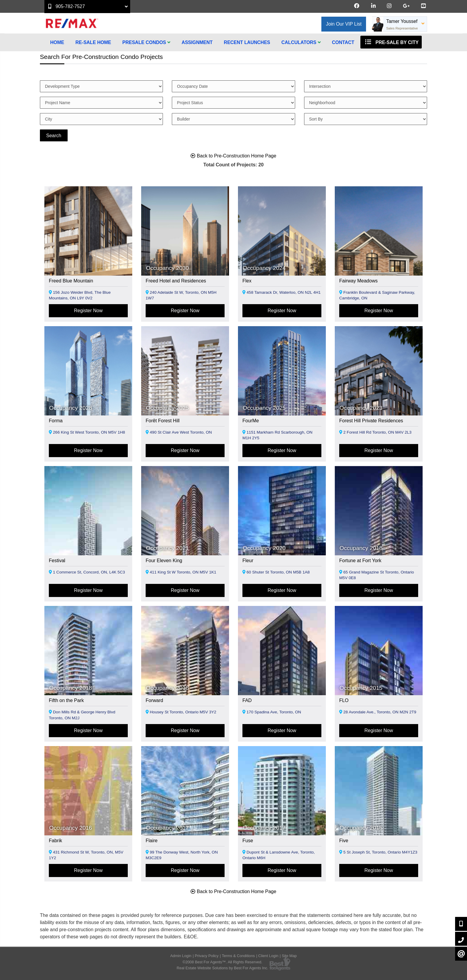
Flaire (152, 841)
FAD (247, 700)
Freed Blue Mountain (71, 281)
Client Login (268, 956)
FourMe (251, 421)
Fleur (248, 561)
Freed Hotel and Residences (176, 281)
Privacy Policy (207, 956)
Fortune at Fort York (360, 561)
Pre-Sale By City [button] (391, 42)
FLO (344, 700)
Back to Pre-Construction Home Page (233, 156)
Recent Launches (247, 42)
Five (344, 841)
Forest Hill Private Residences (371, 421)
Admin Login (181, 956)
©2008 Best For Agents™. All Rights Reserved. (222, 962)
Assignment (197, 42)
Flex (247, 281)
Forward (154, 700)
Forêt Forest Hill (163, 421)
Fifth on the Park (66, 700)
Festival (57, 561)
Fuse (248, 841)
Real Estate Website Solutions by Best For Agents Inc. (222, 968)
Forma (56, 421)
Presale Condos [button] (146, 42)
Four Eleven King (164, 561)
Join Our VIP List (344, 24)
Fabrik (55, 841)
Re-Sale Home (93, 42)
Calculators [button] (301, 42)
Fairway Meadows (358, 281)
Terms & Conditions (238, 956)
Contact (343, 42)
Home (57, 42)
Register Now (88, 311)
